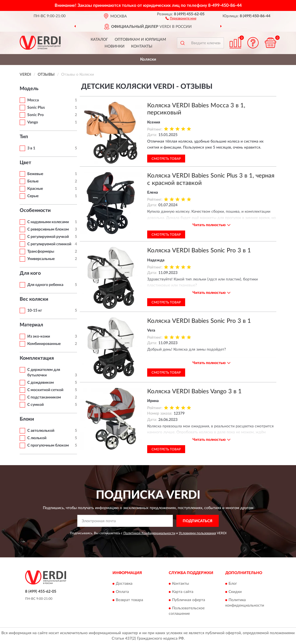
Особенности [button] (35, 211)
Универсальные (41, 259)
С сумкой (35, 405)
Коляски (148, 59)
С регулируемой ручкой (48, 237)
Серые (33, 196)
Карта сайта (183, 592)
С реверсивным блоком (48, 229)
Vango (33, 122)
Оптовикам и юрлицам (140, 40)
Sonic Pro (35, 115)
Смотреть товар (166, 159)
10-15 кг (35, 311)
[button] (181, 18)
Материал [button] (31, 325)
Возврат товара (129, 600)
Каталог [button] (99, 40)
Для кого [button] (30, 273)
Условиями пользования (197, 533)
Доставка (124, 584)
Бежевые (35, 174)
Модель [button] (29, 89)
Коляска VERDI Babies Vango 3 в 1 (194, 391)
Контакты (142, 46)
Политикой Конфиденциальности (149, 533)
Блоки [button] (27, 419)
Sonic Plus (36, 108)
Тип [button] (24, 137)
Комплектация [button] (37, 358)
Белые (33, 181)
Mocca (33, 100)
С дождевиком (41, 383)
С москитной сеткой (45, 390)
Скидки (235, 592)
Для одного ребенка (45, 285)
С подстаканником (44, 397)
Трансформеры (41, 252)
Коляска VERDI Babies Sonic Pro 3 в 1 (199, 250)
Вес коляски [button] (34, 299)
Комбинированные (44, 344)
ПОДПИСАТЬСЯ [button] (198, 521)
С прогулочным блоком (48, 445)
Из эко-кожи (39, 336)
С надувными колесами (48, 222)
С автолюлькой (41, 431)
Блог (233, 584)
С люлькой (37, 438)
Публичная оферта (189, 600)
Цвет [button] (25, 163)
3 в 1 (31, 148)
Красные (35, 189)
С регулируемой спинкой (49, 244)
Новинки (115, 46)
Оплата (122, 592)
